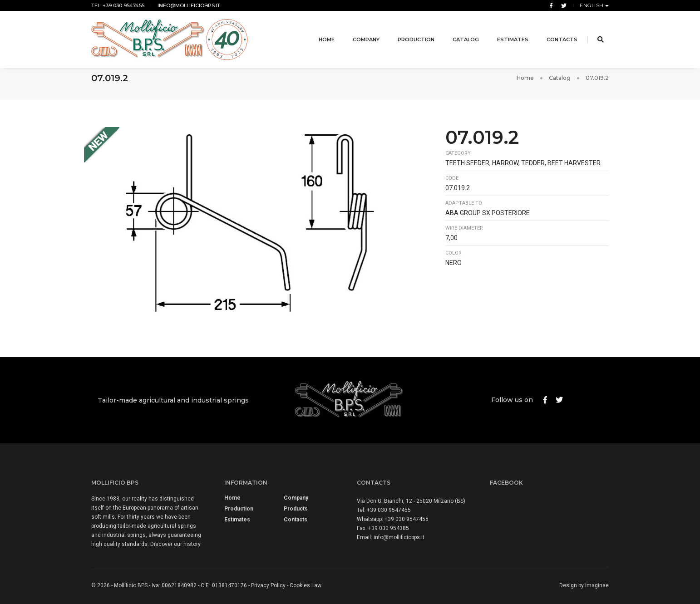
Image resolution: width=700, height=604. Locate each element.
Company (360, 34)
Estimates (507, 34)
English (592, 5)
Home (321, 34)
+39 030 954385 (389, 528)
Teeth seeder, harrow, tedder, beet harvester (523, 163)
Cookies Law (306, 585)
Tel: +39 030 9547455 (118, 5)
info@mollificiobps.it (189, 5)
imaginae (597, 585)
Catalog (460, 34)
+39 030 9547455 (389, 510)
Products (296, 509)
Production (410, 34)
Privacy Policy (268, 585)
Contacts (556, 34)
